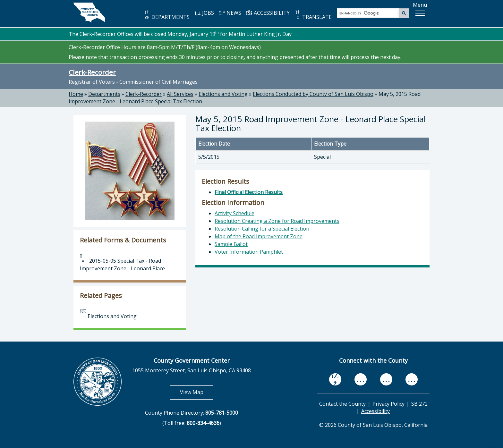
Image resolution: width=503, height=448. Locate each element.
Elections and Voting (223, 94)
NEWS (230, 13)
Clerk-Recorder (92, 72)
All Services (180, 94)
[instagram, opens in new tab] (412, 380)
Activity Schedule (234, 213)
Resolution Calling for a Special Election (262, 229)
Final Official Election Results (249, 192)
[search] (368, 13)
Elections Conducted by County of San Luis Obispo (313, 94)
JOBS (204, 13)
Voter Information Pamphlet (249, 252)
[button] (420, 13)
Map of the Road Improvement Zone (259, 236)
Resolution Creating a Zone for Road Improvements (277, 221)
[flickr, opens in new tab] (386, 380)
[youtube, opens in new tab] (361, 379)
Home (76, 94)
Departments (104, 94)
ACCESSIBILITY (268, 13)
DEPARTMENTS (167, 15)
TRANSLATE (313, 15)
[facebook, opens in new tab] (335, 380)
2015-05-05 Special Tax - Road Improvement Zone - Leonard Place (122, 263)
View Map (197, 392)
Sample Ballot (231, 244)
